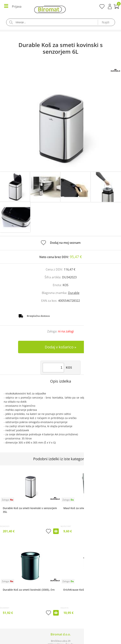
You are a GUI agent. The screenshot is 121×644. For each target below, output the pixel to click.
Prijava (110, 7)
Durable (74, 293)
